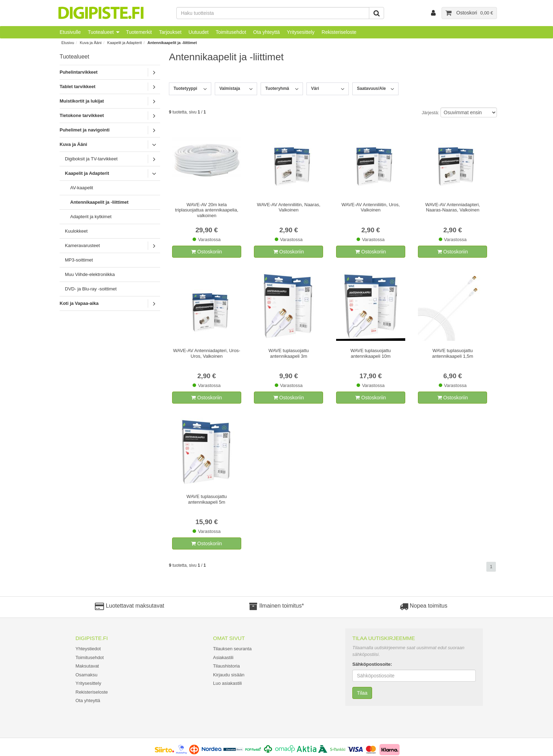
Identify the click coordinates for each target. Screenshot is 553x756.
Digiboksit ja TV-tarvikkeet (91, 159)
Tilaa (362, 693)
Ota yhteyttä (266, 32)
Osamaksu (86, 675)
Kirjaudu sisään (229, 675)
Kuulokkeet (76, 231)
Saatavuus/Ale (371, 88)
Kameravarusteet (82, 245)
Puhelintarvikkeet (79, 72)
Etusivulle (70, 32)
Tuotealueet (101, 32)
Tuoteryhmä (277, 88)
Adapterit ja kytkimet (91, 217)
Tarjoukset (170, 32)
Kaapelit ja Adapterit (124, 43)
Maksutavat (87, 666)
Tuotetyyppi (185, 88)
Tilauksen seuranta (232, 649)
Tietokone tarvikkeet (82, 115)
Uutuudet (199, 32)
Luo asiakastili (227, 683)
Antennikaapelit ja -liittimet (172, 43)
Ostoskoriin (206, 252)
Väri (315, 88)
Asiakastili (223, 657)
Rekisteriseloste (339, 32)
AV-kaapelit (82, 188)
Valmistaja (230, 88)
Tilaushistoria (226, 666)
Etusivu (68, 43)
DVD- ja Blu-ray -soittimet (91, 289)
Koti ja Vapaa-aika (79, 303)
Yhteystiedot (88, 649)
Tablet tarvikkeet (78, 87)
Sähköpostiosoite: (372, 664)
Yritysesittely (301, 32)
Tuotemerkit (139, 32)
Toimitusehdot (231, 32)
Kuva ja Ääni (91, 43)
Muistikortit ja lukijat (82, 101)
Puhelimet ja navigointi (85, 130)
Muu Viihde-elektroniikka (90, 274)
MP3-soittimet (79, 260)
